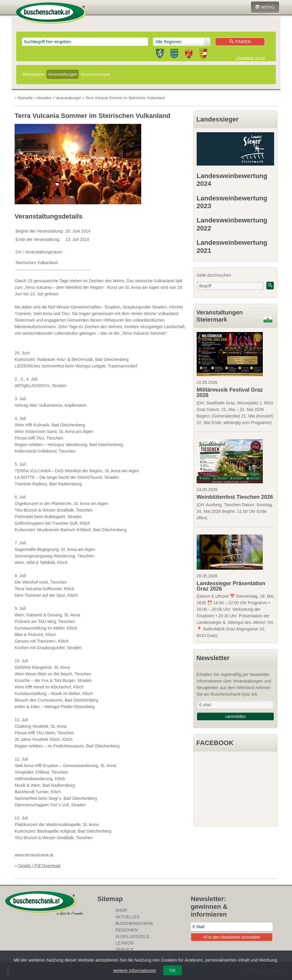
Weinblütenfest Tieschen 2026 (235, 497)
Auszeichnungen (95, 74)
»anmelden (235, 716)
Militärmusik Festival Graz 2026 (230, 392)
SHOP (122, 910)
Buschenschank (135, 923)
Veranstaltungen (62, 74)
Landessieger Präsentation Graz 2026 (231, 586)
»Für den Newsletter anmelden (232, 937)
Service (125, 950)
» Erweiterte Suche (250, 58)
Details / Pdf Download (39, 866)
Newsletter (213, 658)
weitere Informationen (135, 970)
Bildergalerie (34, 74)
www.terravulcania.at (34, 855)
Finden (240, 42)
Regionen (127, 930)
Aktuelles (128, 917)
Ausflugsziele (133, 937)
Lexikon (125, 943)
